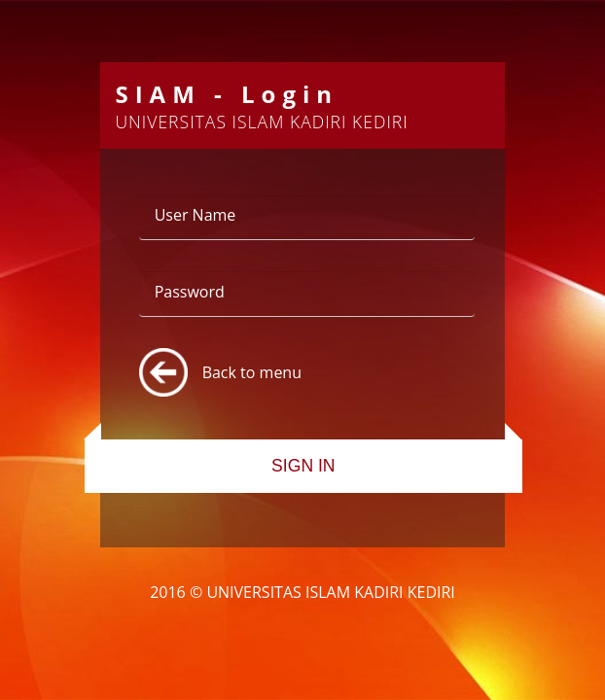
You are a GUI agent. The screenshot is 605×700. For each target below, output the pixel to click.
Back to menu (252, 372)
